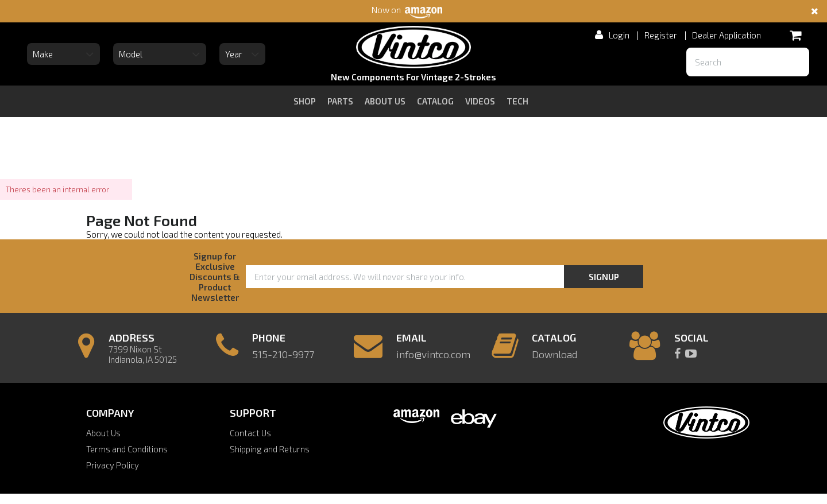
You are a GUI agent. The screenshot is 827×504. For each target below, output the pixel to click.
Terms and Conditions (127, 449)
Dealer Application (726, 35)
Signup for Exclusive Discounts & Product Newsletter (215, 277)
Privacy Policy (113, 465)
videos (480, 101)
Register (661, 35)
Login (619, 35)
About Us (103, 433)
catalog (435, 101)
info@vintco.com (433, 354)
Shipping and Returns (270, 449)
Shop (305, 101)
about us (385, 101)
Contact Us (250, 433)
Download (554, 354)
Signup (604, 277)
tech (517, 101)
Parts (340, 101)
